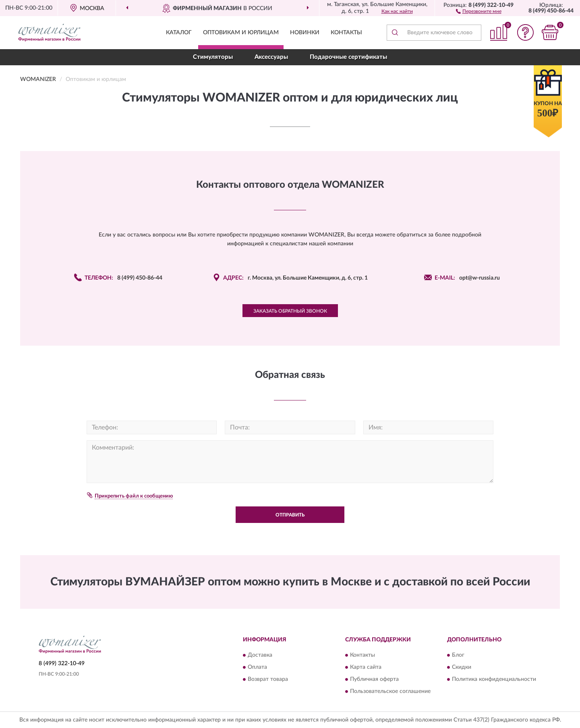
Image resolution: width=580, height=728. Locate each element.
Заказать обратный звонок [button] (290, 311)
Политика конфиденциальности (494, 680)
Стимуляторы (213, 57)
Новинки (305, 33)
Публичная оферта (374, 680)
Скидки (462, 668)
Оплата (257, 668)
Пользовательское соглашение (390, 692)
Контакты (346, 33)
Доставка (260, 655)
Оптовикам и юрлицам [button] (241, 33)
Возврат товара (268, 680)
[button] (479, 11)
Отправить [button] (290, 515)
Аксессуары (271, 57)
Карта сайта (366, 668)
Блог (458, 655)
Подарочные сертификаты (348, 57)
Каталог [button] (179, 33)
